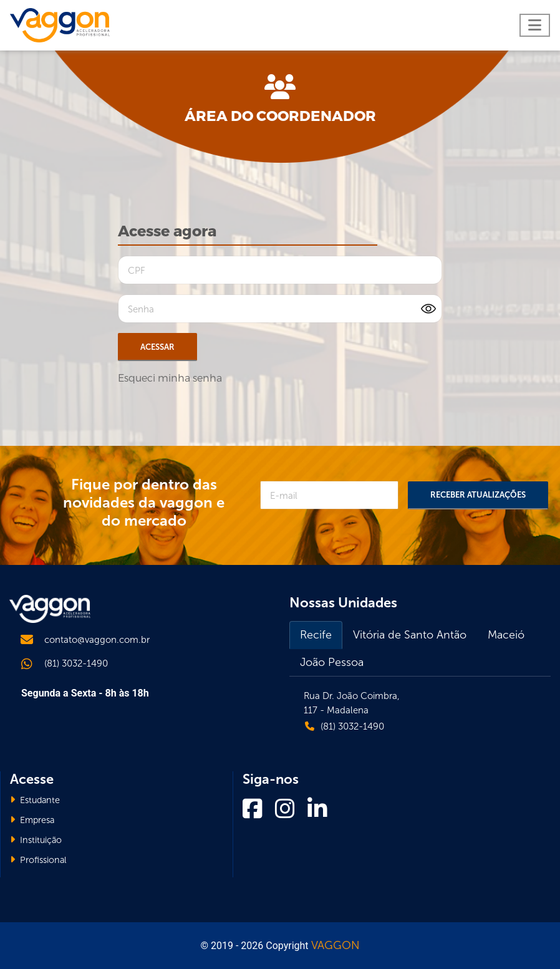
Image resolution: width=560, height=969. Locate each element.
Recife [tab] (316, 635)
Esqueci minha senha (170, 378)
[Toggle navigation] (535, 25)
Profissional (38, 860)
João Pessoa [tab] (332, 662)
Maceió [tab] (506, 635)
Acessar (157, 347)
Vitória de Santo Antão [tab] (410, 635)
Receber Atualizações (478, 495)
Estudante (35, 800)
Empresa (32, 820)
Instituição (36, 840)
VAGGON (336, 945)
